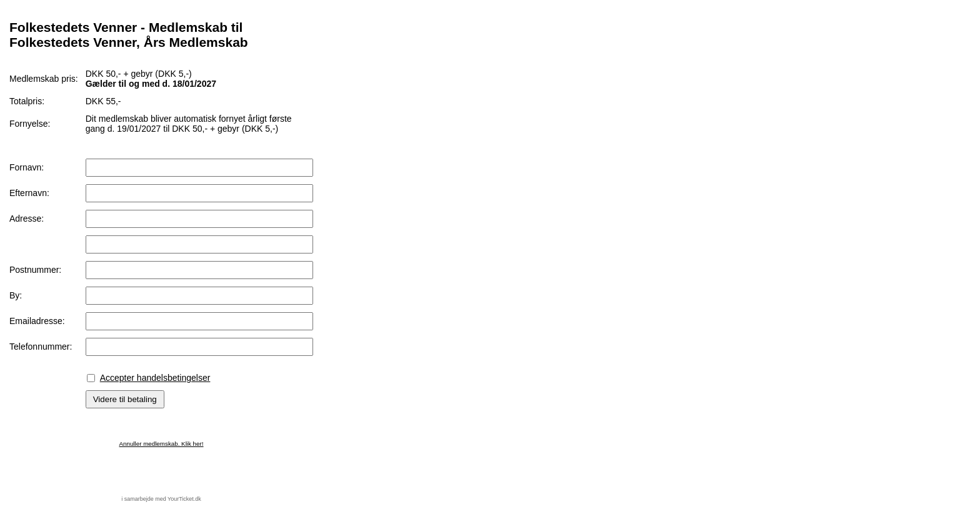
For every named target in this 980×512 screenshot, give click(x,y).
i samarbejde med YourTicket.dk (161, 499)
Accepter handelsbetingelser (155, 378)
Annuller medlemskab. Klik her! (161, 444)
